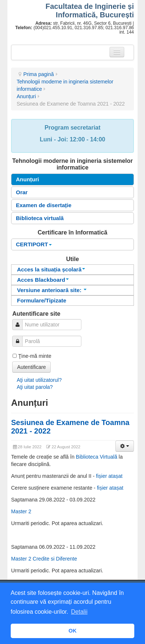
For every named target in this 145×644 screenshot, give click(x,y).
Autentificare (31, 367)
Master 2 (21, 511)
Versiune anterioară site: (52, 290)
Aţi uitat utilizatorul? (39, 380)
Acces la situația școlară (51, 269)
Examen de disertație (44, 205)
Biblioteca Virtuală (97, 457)
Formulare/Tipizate (42, 300)
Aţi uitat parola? (35, 387)
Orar (22, 192)
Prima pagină (39, 74)
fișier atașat (109, 476)
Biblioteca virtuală (40, 218)
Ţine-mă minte (35, 356)
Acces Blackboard (43, 280)
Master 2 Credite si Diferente (44, 559)
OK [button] (72, 631)
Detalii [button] (79, 612)
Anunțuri (26, 96)
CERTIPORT (34, 244)
